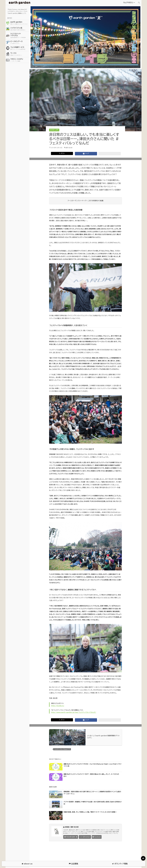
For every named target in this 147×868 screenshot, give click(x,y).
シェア (86, 154)
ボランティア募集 (120, 864)
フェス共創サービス (20, 48)
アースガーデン (20, 3)
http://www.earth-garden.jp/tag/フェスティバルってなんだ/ (74, 712)
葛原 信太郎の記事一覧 (71, 837)
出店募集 (73, 864)
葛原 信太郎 (69, 148)
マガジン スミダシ (20, 60)
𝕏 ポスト (62, 153)
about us (27, 864)
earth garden (20, 23)
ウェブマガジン (128, 3)
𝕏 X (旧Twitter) (85, 837)
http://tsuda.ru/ (58, 706)
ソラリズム (20, 35)
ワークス (20, 54)
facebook (97, 837)
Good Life (54, 130)
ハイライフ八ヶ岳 (20, 29)
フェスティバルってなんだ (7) (62, 749)
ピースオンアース (20, 42)
